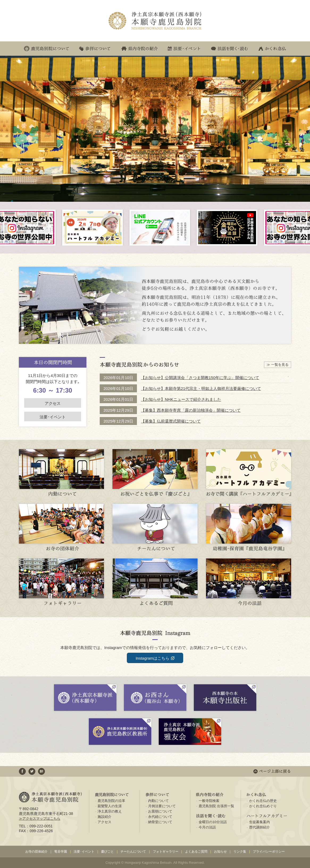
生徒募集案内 (259, 822)
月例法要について (162, 806)
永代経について (160, 817)
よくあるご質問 (196, 852)
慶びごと (107, 852)
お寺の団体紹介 (36, 852)
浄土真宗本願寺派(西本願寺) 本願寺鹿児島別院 (155, 21)
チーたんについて (133, 852)
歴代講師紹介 (259, 827)
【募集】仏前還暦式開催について (171, 421)
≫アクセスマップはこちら (40, 818)
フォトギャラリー (166, 852)
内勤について (158, 801)
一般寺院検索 (209, 801)
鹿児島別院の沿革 (111, 801)
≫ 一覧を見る (278, 365)
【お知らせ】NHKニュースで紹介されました (181, 399)
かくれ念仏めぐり (263, 806)
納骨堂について (160, 822)
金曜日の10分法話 (213, 822)
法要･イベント (53, 417)
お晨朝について (160, 811)
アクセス (53, 403)
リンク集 (240, 852)
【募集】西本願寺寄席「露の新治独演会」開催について (191, 410)
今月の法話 (207, 827)
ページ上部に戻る (272, 771)
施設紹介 (104, 817)
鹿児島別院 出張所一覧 (216, 806)
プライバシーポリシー (269, 852)
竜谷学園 (61, 852)
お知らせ (220, 852)
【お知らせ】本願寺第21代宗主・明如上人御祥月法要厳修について (201, 388)
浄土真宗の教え (110, 811)
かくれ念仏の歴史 (263, 801)
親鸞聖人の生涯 (110, 806)
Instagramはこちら (152, 658)
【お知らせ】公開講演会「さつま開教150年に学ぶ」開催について (200, 378)
